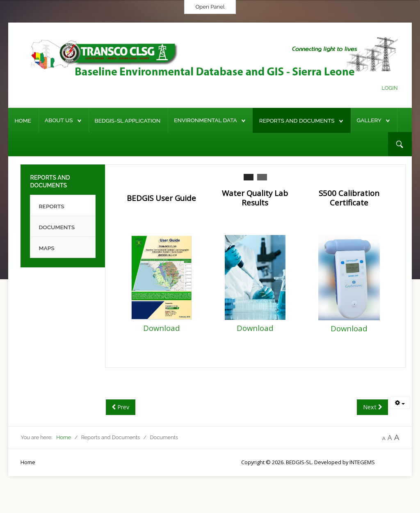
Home (23, 121)
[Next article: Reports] (372, 407)
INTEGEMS (362, 462)
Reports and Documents (297, 121)
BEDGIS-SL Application (128, 121)
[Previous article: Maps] (121, 407)
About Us (59, 120)
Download (162, 328)
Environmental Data (205, 120)
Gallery (369, 120)
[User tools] (400, 403)
